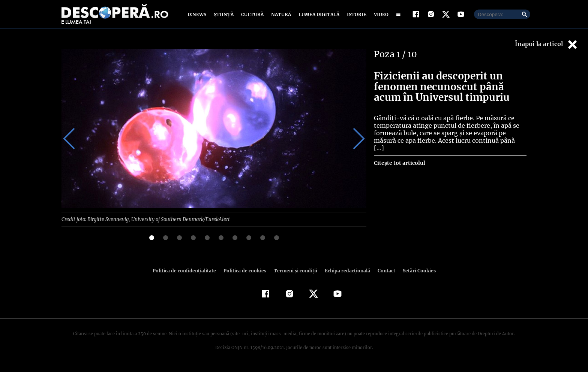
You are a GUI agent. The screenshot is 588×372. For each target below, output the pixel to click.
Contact (383, 274)
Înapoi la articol (547, 48)
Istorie (355, 16)
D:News (198, 16)
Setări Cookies (415, 274)
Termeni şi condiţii (294, 274)
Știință (224, 16)
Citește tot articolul (399, 159)
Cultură (252, 16)
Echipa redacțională (345, 274)
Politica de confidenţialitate (187, 274)
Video (380, 16)
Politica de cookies (246, 274)
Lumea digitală (318, 16)
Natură (280, 16)
